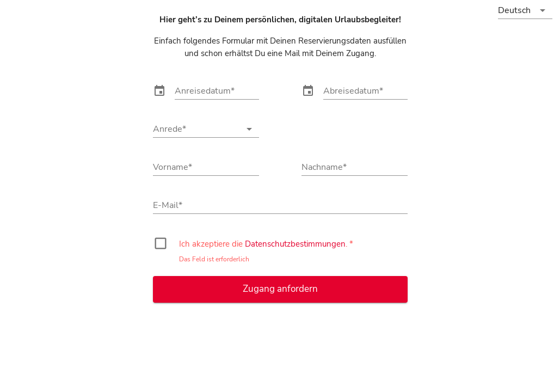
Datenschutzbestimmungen (295, 244)
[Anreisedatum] (217, 91)
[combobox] (206, 130)
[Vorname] (206, 167)
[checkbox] (159, 245)
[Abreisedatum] (365, 91)
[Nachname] (355, 167)
